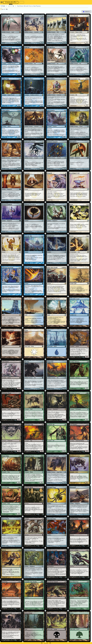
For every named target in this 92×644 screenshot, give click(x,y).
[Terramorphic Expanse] (11, 344)
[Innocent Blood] (34, 501)
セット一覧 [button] (11, 6)
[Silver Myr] (79, 61)
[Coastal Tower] (34, 312)
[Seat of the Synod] (79, 312)
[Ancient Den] (79, 281)
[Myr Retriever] (57, 61)
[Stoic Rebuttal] (34, 281)
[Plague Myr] (57, 375)
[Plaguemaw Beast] (34, 469)
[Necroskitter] (57, 406)
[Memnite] (34, 29)
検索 (42, 643)
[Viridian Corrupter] (79, 406)
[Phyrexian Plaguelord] (79, 344)
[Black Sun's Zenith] (11, 626)
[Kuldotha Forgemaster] (34, 124)
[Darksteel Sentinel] (79, 124)
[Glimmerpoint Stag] (79, 92)
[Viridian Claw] (57, 218)
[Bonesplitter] (79, 155)
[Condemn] (34, 186)
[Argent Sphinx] (11, 124)
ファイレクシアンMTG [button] (11, 3)
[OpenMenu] (2, 2)
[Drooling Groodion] (79, 469)
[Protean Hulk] (11, 501)
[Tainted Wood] (34, 626)
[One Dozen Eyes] (79, 595)
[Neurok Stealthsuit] (11, 218)
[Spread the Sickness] (57, 595)
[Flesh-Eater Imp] (34, 438)
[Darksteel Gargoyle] (57, 155)
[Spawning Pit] (11, 532)
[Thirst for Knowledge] (11, 281)
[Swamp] (57, 626)
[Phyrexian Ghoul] (11, 406)
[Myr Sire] (34, 375)
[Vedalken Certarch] (11, 61)
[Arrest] (79, 249)
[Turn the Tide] (34, 249)
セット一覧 (46, 643)
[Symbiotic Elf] (57, 438)
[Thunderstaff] (57, 249)
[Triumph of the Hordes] (34, 595)
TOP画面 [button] (3, 6)
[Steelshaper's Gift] (79, 186)
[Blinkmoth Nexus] (11, 312)
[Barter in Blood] (79, 563)
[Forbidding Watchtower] (57, 312)
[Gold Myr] (34, 61)
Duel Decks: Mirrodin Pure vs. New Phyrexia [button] (29, 6)
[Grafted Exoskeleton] (34, 563)
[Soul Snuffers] (79, 438)
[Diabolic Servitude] (57, 563)
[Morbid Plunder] (79, 532)
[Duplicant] (11, 155)
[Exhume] (34, 532)
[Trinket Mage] (11, 92)
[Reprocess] (11, 595)
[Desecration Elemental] (11, 438)
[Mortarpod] (79, 501)
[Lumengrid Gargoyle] (34, 155)
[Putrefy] (11, 563)
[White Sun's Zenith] (57, 281)
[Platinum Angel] (11, 29)
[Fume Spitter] (11, 375)
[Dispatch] (57, 186)
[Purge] (79, 218)
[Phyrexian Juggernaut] (57, 469)
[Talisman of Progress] (34, 218)
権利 (50, 643)
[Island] (57, 344)
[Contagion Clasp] (57, 501)
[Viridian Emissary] (79, 375)
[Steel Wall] (57, 29)
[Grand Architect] (34, 92)
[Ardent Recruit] (79, 29)
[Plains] (34, 344)
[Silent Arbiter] (57, 92)
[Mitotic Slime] (11, 469)
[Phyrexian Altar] (57, 532)
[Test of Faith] (11, 249)
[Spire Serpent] (57, 124)
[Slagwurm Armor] (11, 186)
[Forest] (79, 626)
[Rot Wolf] (34, 406)
